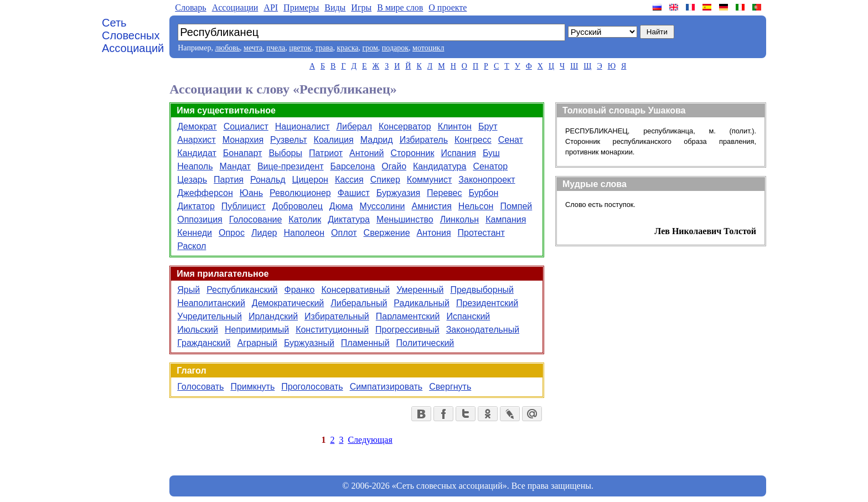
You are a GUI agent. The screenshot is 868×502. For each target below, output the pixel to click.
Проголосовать (312, 387)
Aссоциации (235, 7)
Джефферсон (205, 193)
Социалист (246, 126)
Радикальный (422, 303)
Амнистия (431, 206)
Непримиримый (257, 330)
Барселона (353, 166)
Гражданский (204, 343)
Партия (229, 180)
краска (347, 48)
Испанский (469, 316)
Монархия (243, 140)
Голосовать (200, 387)
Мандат (235, 166)
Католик (305, 219)
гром (370, 48)
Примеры (301, 7)
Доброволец (298, 206)
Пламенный (365, 343)
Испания (458, 153)
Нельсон (476, 206)
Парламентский (408, 316)
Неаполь (195, 166)
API (271, 7)
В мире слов (400, 7)
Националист (303, 126)
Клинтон (455, 126)
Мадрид (377, 140)
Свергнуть (450, 387)
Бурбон (484, 193)
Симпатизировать (386, 387)
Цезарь (192, 180)
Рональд (268, 180)
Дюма (341, 206)
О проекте (448, 7)
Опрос (232, 233)
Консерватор (405, 126)
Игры (361, 7)
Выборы (285, 153)
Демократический (288, 303)
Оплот (344, 233)
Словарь (190, 7)
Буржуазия (398, 193)
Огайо (394, 166)
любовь (227, 48)
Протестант (481, 233)
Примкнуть (252, 387)
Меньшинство (405, 219)
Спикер (385, 180)
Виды (335, 7)
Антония (434, 233)
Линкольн (460, 219)
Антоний (366, 153)
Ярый (188, 290)
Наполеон (304, 233)
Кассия (349, 180)
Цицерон (310, 180)
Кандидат (197, 153)
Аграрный (257, 343)
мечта (253, 48)
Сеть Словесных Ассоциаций (133, 35)
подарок (395, 48)
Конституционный (332, 330)
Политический (425, 343)
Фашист (354, 193)
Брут (488, 126)
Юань (251, 193)
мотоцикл (428, 48)
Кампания (506, 219)
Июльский (198, 330)
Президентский (487, 303)
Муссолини (382, 206)
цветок (300, 48)
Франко (300, 290)
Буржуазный (309, 343)
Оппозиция (200, 219)
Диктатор (196, 206)
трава (324, 48)
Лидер (264, 233)
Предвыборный (482, 290)
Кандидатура (440, 166)
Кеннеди (195, 233)
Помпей (516, 206)
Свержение (387, 233)
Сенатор (490, 166)
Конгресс (473, 140)
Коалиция (334, 140)
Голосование (256, 219)
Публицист (244, 206)
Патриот (326, 153)
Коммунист (430, 180)
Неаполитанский (211, 303)
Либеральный (359, 303)
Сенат (511, 140)
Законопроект (487, 180)
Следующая (370, 440)
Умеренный (420, 290)
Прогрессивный (407, 330)
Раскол (192, 246)
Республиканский (242, 290)
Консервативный (355, 290)
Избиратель (424, 140)
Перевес (444, 193)
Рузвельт (288, 140)
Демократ (197, 126)
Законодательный (483, 330)
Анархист (196, 140)
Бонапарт (243, 153)
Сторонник (412, 153)
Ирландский (273, 316)
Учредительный (210, 316)
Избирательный (337, 316)
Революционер (300, 193)
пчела (276, 48)
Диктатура (349, 219)
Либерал (354, 126)
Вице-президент (291, 166)
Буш (491, 153)
